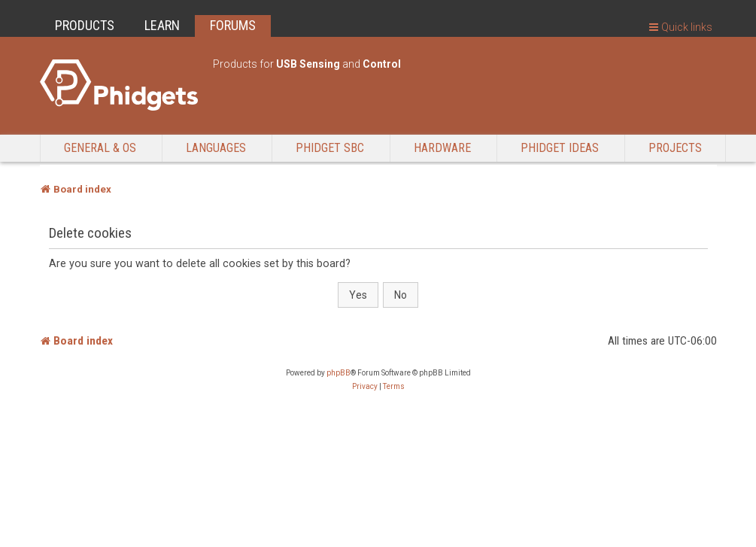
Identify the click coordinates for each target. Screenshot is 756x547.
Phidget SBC (330, 148)
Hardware (442, 148)
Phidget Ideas (560, 148)
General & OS (100, 148)
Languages (216, 148)
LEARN (162, 25)
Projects (675, 148)
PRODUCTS (85, 25)
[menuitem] (365, 387)
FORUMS (233, 25)
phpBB (339, 373)
